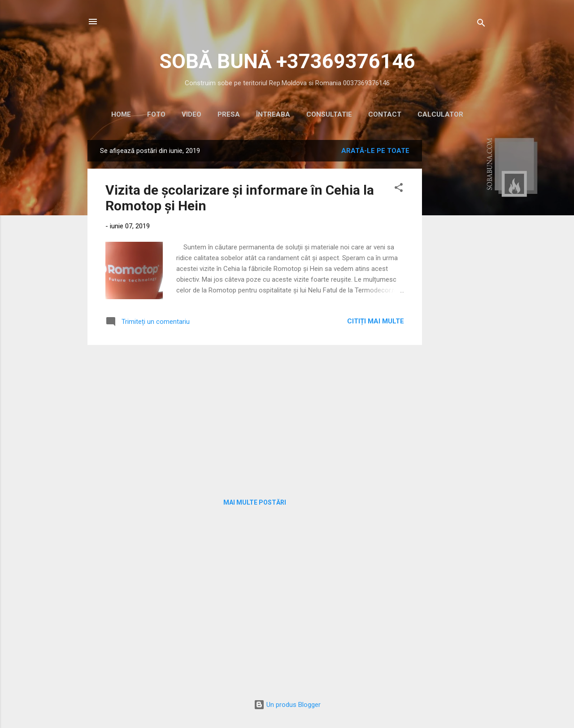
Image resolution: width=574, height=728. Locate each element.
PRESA (229, 114)
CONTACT (385, 114)
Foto (156, 114)
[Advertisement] (458, 275)
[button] (399, 189)
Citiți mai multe (376, 321)
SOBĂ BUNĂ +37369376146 (287, 61)
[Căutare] (481, 24)
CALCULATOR (440, 114)
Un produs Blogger (287, 705)
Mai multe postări (255, 502)
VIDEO (191, 114)
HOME (121, 114)
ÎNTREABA (273, 114)
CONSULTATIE (329, 114)
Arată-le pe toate (375, 151)
